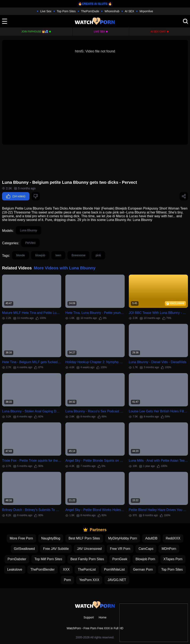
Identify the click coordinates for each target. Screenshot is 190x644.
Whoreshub (112, 11)
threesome (78, 255)
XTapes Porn (173, 559)
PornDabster (17, 559)
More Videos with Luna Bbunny (65, 268)
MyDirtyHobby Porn (123, 538)
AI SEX (130, 11)
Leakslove (15, 569)
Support (89, 617)
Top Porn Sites (66, 11)
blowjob (40, 255)
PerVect (30, 243)
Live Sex (46, 11)
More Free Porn (21, 538)
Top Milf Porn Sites (48, 559)
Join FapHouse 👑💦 (35, 32)
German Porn (143, 569)
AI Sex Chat (158, 32)
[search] (185, 21)
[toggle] (5, 21)
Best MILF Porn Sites (84, 538)
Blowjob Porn (145, 559)
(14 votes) (16, 196)
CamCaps (146, 549)
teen (58, 255)
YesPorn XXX (89, 580)
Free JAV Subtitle (56, 549)
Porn (67, 580)
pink (98, 255)
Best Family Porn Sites (87, 559)
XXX (66, 569)
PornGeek (120, 559)
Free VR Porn (120, 549)
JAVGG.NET (117, 580)
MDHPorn (169, 549)
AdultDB (151, 538)
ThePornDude (90, 11)
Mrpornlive (146, 11)
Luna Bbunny (29, 230)
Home (103, 617)
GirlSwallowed (24, 549)
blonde (21, 255)
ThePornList (87, 569)
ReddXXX (173, 538)
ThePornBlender (43, 569)
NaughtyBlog (51, 538)
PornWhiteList (114, 569)
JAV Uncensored (89, 549)
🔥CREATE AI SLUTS (93, 4)
